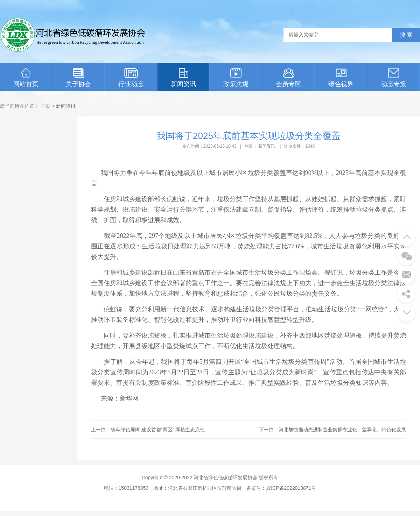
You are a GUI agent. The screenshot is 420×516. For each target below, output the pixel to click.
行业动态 (131, 78)
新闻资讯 (183, 78)
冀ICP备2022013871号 (291, 488)
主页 (45, 106)
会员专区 (288, 78)
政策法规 (236, 78)
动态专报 (393, 78)
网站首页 (26, 78)
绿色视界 (341, 78)
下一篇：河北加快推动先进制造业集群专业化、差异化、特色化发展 (332, 430)
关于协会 (78, 78)
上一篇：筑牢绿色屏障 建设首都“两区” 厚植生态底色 (148, 430)
